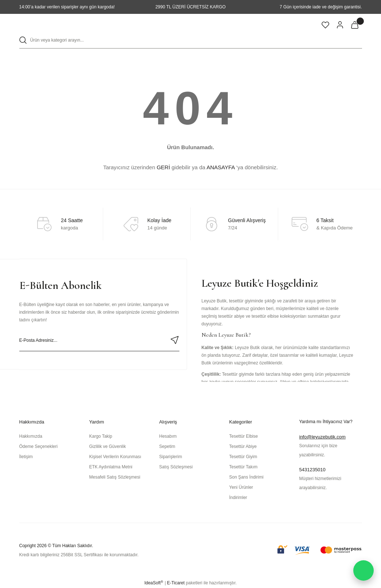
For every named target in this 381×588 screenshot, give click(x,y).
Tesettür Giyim (243, 457)
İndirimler (238, 498)
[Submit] (175, 340)
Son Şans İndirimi (246, 477)
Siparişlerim (171, 457)
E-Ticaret (176, 583)
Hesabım (168, 436)
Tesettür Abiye (243, 446)
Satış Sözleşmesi (176, 467)
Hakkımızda (31, 436)
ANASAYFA (220, 167)
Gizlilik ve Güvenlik (108, 446)
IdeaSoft (154, 583)
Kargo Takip (101, 436)
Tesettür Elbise (244, 436)
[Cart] (355, 25)
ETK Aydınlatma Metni (111, 467)
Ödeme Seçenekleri (38, 446)
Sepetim (167, 446)
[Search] (191, 40)
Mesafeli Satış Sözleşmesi (115, 477)
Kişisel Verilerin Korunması (115, 457)
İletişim (26, 457)
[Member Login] (340, 25)
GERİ (164, 167)
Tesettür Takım (244, 467)
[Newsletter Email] (99, 340)
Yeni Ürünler (241, 487)
